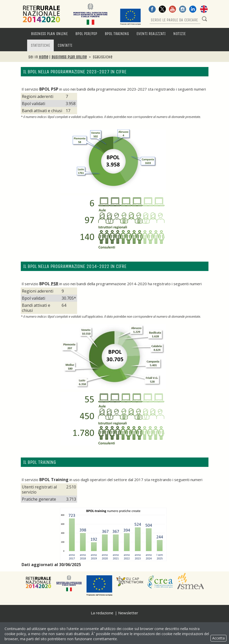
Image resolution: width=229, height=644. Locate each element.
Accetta (218, 638)
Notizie (179, 34)
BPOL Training (117, 34)
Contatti (65, 45)
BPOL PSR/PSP (86, 34)
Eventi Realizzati (151, 34)
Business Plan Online (49, 34)
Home (43, 57)
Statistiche (40, 45)
